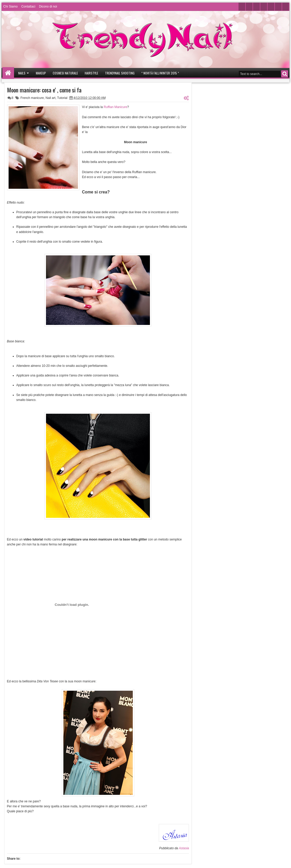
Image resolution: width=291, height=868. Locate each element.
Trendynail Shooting (120, 73)
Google (271, 7)
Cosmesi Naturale (65, 73)
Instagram (264, 7)
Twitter (242, 7)
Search (285, 74)
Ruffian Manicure (115, 107)
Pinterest (278, 7)
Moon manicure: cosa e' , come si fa (44, 90)
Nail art (50, 98)
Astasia (184, 848)
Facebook (249, 7)
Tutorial (62, 98)
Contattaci (28, 7)
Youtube (256, 7)
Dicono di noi (48, 7)
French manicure (32, 98)
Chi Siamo (11, 7)
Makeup (41, 73)
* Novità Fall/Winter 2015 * (160, 73)
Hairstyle (91, 73)
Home (8, 73)
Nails (22, 73)
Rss (286, 7)
